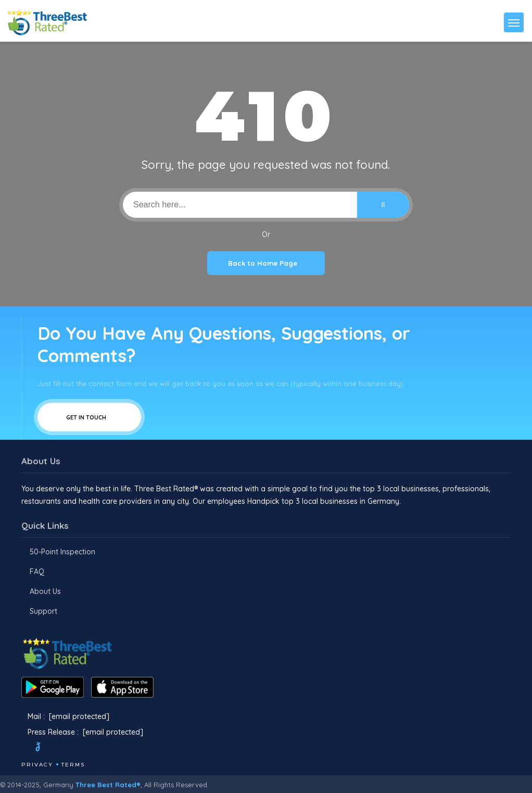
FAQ (37, 572)
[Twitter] (48, 748)
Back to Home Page (266, 263)
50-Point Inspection (62, 552)
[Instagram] (73, 748)
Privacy (37, 765)
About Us (45, 591)
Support (43, 611)
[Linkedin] (101, 748)
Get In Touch (89, 417)
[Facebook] (22, 748)
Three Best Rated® (108, 785)
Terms (73, 765)
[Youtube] (87, 748)
